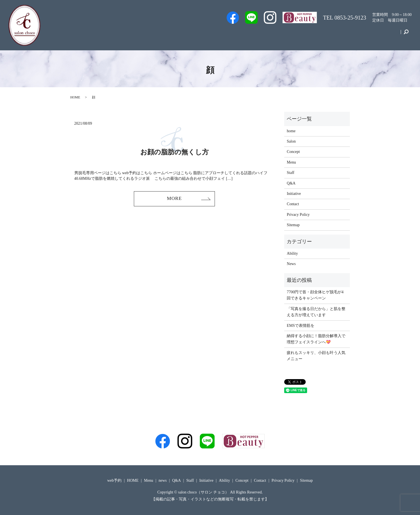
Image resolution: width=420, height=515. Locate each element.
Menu (318, 35)
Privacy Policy (298, 215)
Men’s (215, 35)
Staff (260, 35)
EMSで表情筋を (301, 326)
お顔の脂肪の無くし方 (175, 152)
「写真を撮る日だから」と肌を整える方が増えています (316, 312)
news (163, 480)
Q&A (299, 35)
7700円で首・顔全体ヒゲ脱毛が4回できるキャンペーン (315, 295)
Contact (389, 35)
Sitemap (293, 225)
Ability (292, 253)
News (291, 264)
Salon (279, 35)
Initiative (341, 35)
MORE (174, 199)
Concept (366, 35)
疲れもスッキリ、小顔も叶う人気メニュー (316, 356)
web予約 (238, 35)
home (291, 131)
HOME (75, 97)
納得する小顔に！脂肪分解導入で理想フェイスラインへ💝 (316, 339)
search (406, 35)
